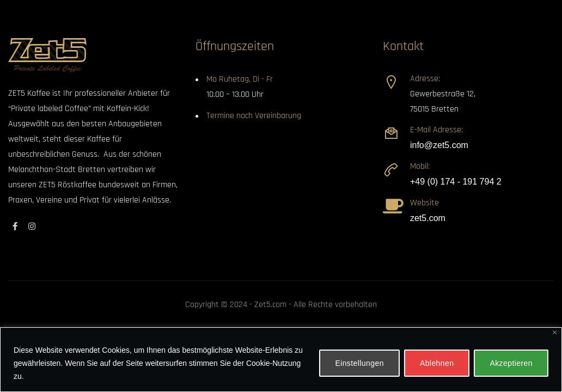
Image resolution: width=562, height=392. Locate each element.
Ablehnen (437, 363)
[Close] (555, 332)
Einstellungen (359, 363)
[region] (281, 360)
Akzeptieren (511, 363)
